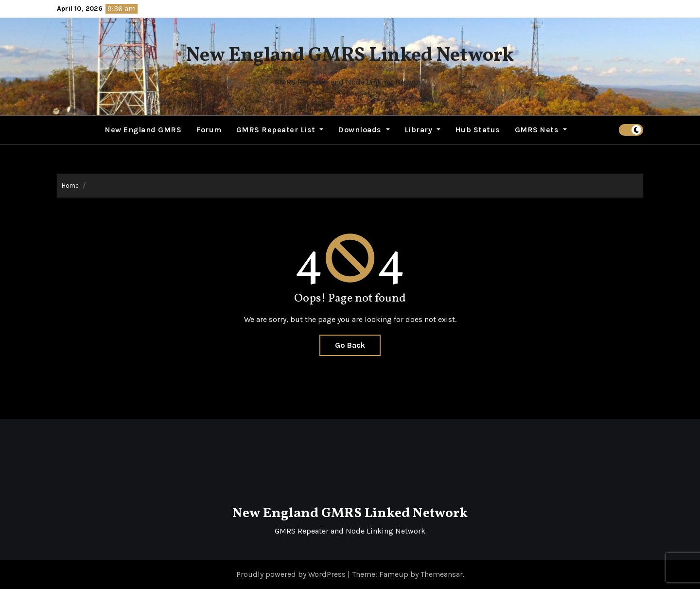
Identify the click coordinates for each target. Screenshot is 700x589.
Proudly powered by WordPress (292, 574)
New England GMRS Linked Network (350, 56)
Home (70, 186)
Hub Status (478, 130)
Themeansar (442, 574)
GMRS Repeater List (280, 130)
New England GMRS (143, 130)
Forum (209, 130)
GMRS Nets (541, 130)
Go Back (350, 345)
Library (422, 130)
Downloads (364, 130)
